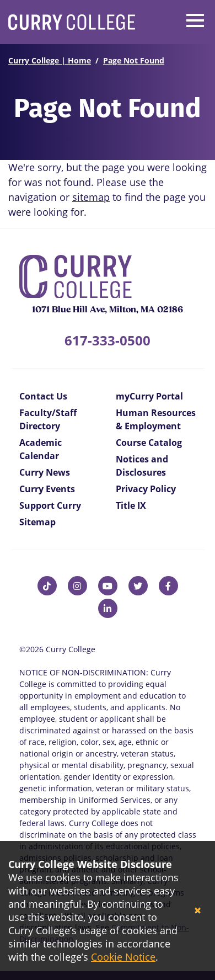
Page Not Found (134, 60)
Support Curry (50, 505)
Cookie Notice (123, 957)
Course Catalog (149, 443)
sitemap (91, 197)
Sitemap (37, 522)
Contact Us (43, 396)
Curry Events (47, 489)
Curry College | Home (50, 60)
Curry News (45, 472)
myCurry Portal (149, 396)
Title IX (131, 505)
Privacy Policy (146, 489)
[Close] (198, 911)
